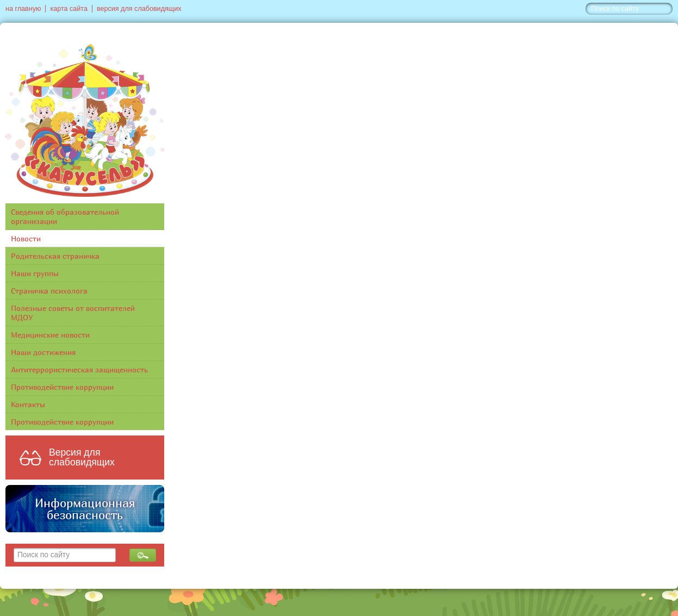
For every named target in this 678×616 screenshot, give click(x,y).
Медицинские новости (50, 335)
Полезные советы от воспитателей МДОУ (73, 313)
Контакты (28, 404)
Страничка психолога (49, 291)
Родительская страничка (55, 256)
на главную (23, 9)
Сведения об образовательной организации (65, 216)
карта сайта (69, 9)
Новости (26, 238)
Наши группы (35, 273)
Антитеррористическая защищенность (79, 369)
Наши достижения (43, 352)
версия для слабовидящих (139, 9)
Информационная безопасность (85, 509)
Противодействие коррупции (62, 387)
